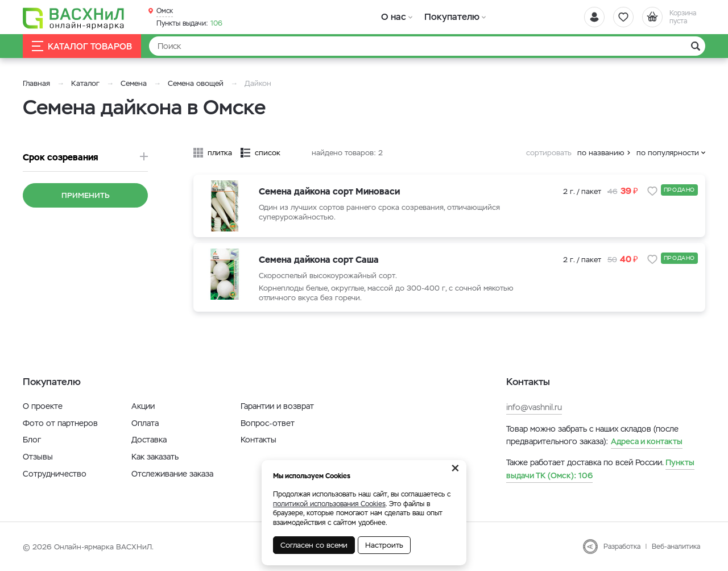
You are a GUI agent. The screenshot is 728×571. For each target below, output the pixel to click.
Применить (86, 195)
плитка (220, 153)
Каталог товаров (82, 46)
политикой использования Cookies (329, 504)
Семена (134, 83)
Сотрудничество (55, 474)
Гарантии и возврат (277, 406)
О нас (394, 17)
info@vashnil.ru (534, 407)
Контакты (258, 440)
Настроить (384, 545)
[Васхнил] (74, 18)
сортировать (549, 153)
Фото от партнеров (60, 423)
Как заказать (155, 457)
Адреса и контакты (647, 441)
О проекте (43, 406)
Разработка (622, 547)
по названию (601, 153)
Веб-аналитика (676, 547)
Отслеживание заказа (172, 474)
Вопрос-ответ (268, 423)
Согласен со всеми (314, 545)
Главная (36, 83)
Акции (143, 406)
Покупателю (451, 17)
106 (189, 23)
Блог (32, 440)
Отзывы (38, 457)
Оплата (145, 423)
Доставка (149, 440)
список (268, 153)
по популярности (668, 153)
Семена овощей (196, 83)
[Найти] (427, 46)
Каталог (85, 83)
